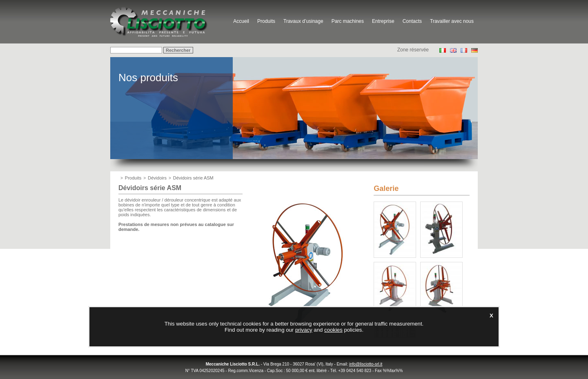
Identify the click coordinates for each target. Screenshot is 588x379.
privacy (304, 330)
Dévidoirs (157, 178)
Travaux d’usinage (303, 21)
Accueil (241, 21)
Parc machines (348, 21)
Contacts (412, 21)
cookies (333, 330)
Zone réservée (413, 50)
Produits (266, 21)
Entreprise (383, 21)
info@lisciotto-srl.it (366, 364)
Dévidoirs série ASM (193, 178)
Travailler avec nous (452, 21)
